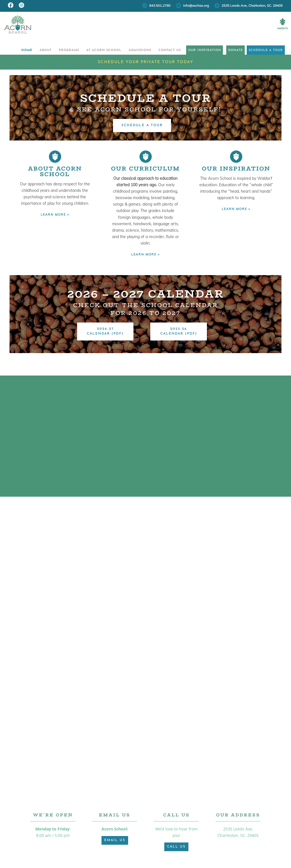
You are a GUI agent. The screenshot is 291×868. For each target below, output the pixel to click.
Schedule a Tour (261, 50)
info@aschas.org (196, 5)
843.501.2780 (160, 5)
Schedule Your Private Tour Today (146, 62)
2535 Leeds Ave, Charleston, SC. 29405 (252, 5)
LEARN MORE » (55, 215)
